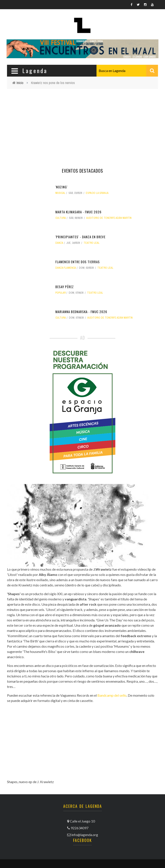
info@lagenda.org (85, 835)
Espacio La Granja (97, 193)
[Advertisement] (82, 124)
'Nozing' (61, 187)
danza (59, 243)
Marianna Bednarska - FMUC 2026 (81, 312)
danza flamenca (66, 268)
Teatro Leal (92, 243)
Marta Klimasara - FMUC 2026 (78, 212)
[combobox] (127, 71)
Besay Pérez (65, 287)
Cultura (61, 218)
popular (61, 293)
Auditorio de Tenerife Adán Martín (109, 218)
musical (60, 193)
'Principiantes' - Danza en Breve (80, 237)
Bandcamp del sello (112, 695)
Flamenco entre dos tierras (78, 262)
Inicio (20, 83)
